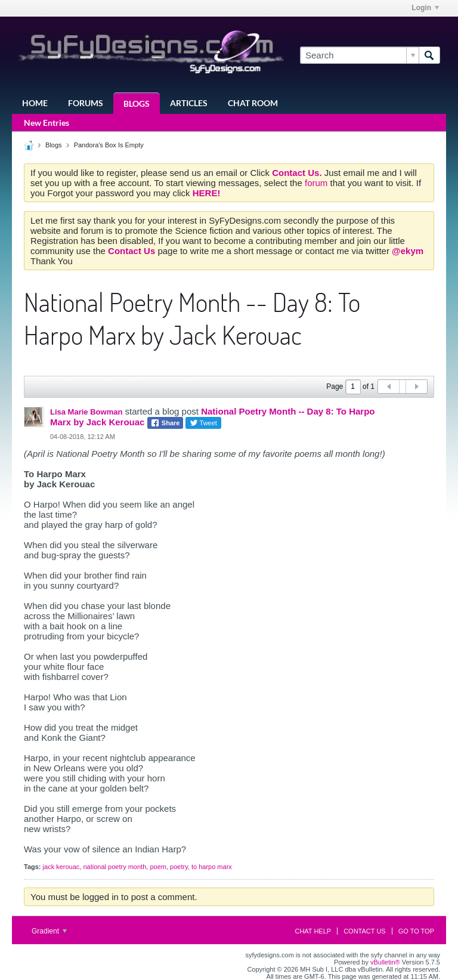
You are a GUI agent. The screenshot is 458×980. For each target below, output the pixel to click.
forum (318, 183)
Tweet (203, 423)
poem (158, 867)
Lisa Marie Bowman (86, 412)
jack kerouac (61, 867)
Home (35, 103)
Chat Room (253, 103)
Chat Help (313, 931)
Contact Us (365, 931)
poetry (179, 867)
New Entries (47, 123)
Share (165, 423)
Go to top (416, 931)
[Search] (359, 55)
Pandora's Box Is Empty (109, 145)
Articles (189, 103)
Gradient (49, 931)
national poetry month (114, 867)
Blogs (137, 103)
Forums (86, 103)
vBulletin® (385, 962)
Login (425, 8)
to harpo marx (212, 867)
